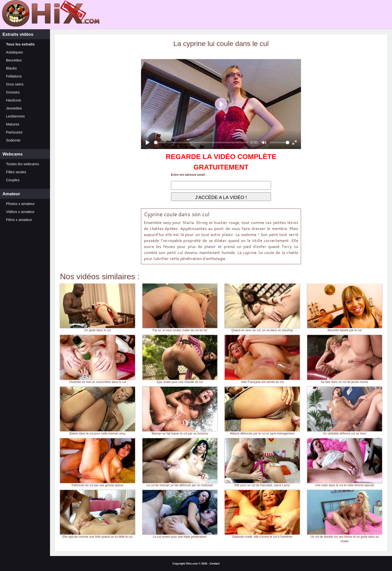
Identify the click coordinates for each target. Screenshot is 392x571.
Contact (215, 563)
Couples (13, 180)
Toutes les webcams (22, 164)
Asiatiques (14, 52)
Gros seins (15, 84)
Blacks (11, 68)
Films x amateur (19, 220)
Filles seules (16, 172)
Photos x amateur (20, 204)
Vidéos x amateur (20, 212)
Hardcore (13, 100)
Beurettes (14, 60)
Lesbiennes (15, 116)
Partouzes (14, 132)
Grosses (13, 92)
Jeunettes (14, 108)
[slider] (201, 142)
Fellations (14, 76)
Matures (13, 124)
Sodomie (13, 140)
